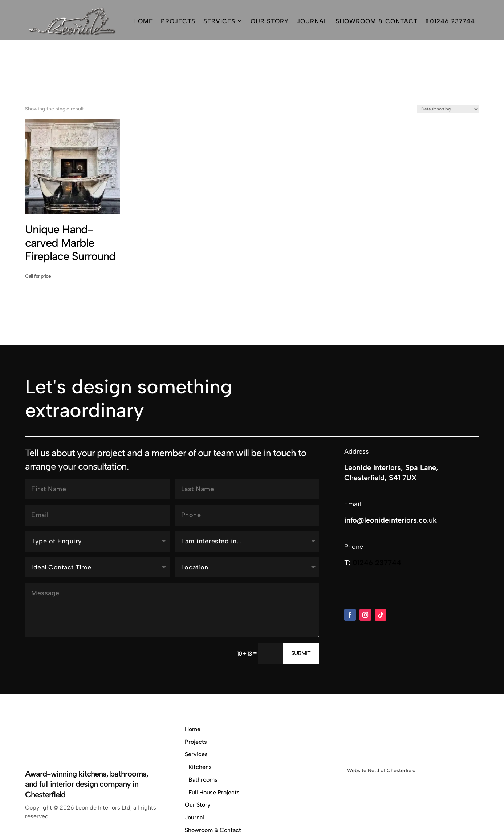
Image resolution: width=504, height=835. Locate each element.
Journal (312, 21)
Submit (301, 610)
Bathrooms (203, 736)
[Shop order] (448, 65)
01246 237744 (450, 21)
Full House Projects (214, 749)
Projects (178, 21)
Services (219, 21)
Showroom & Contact (377, 21)
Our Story (270, 21)
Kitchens (200, 723)
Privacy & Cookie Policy (216, 799)
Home (143, 21)
